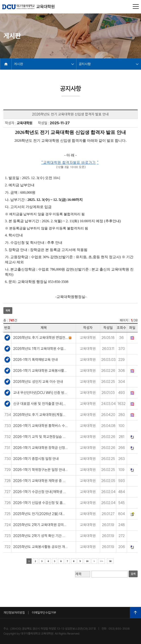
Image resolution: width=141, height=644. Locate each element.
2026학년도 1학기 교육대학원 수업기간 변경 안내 (41, 349)
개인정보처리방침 (14, 613)
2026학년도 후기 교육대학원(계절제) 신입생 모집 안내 (41, 415)
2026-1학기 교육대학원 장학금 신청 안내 (41, 448)
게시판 (18, 64)
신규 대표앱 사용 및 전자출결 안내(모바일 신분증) (41, 404)
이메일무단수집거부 (44, 613)
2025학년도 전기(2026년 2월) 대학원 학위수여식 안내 (41, 514)
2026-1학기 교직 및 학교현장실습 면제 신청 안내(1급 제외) (41, 437)
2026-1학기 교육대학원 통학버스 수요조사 (41, 426)
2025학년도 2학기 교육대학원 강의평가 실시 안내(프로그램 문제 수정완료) (41, 525)
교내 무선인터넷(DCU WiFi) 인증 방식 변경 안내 (41, 393)
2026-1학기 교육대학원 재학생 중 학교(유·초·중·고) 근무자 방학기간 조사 (41, 481)
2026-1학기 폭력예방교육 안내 (36, 360)
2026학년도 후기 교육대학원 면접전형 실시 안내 (41, 338)
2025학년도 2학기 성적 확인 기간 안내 (41, 536)
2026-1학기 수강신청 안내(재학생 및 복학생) (41, 492)
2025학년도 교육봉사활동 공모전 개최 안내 (41, 547)
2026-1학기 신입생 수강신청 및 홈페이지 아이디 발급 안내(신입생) (41, 503)
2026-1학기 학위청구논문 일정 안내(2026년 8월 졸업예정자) (41, 470)
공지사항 (85, 64)
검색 (133, 574)
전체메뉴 (136, 7)
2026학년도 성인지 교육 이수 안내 (38, 382)
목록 (8, 311)
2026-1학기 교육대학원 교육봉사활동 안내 (41, 371)
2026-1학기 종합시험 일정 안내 (36, 459)
